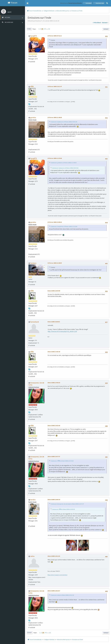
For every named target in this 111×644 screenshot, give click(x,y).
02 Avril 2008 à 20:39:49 (54, 291)
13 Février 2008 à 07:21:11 (55, 36)
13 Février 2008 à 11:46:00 (55, 117)
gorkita (33, 117)
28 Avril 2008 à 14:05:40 (54, 352)
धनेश (32, 87)
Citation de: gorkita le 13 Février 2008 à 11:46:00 (64, 163)
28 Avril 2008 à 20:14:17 (54, 591)
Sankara (33, 263)
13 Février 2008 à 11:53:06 (55, 158)
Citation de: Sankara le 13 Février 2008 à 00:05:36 (64, 122)
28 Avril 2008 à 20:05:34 (54, 500)
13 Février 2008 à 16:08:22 (55, 222)
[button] (28, 3)
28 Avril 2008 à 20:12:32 (54, 556)
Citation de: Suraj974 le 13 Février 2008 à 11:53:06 (64, 226)
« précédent (97, 23)
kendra (33, 500)
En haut (30, 633)
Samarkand (35, 322)
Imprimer (106, 29)
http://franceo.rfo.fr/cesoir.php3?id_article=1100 (62, 331)
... (47, 29)
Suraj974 (33, 36)
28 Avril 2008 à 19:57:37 (54, 457)
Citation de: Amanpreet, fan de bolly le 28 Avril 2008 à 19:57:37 (67, 504)
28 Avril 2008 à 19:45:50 (54, 383)
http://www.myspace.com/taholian (57, 575)
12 (49, 29)
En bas (29, 29)
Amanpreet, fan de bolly (36, 384)
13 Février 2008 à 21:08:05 (55, 263)
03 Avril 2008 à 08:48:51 (54, 322)
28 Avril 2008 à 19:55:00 (54, 426)
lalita (32, 556)
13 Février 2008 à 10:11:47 (55, 87)
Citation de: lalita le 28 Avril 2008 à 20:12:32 (62, 595)
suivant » (105, 23)
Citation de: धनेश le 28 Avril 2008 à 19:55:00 (62, 461)
